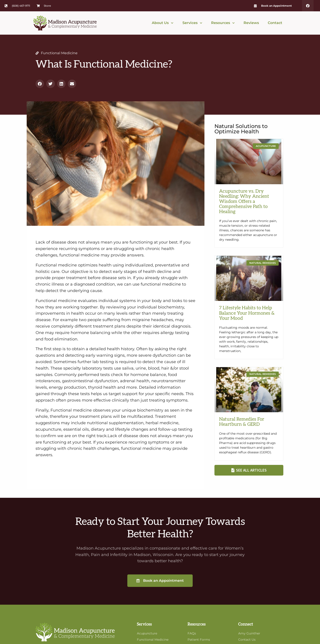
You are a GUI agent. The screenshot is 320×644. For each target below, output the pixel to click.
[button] (40, 84)
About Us (163, 23)
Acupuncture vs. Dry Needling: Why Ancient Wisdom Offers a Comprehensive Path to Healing (244, 201)
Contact (275, 23)
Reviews (251, 23)
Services (192, 23)
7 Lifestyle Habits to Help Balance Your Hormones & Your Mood (247, 313)
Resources (223, 23)
